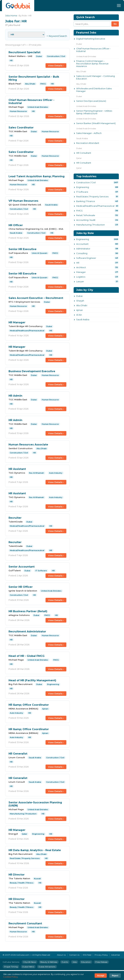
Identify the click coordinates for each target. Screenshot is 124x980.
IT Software (82, 192)
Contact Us (74, 955)
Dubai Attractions (47, 967)
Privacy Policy (101, 955)
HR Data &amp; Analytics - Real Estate (35, 850)
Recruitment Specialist (24, 52)
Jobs (75, 962)
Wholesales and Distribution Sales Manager (94, 90)
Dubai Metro (28, 967)
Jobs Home (11, 16)
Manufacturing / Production (90, 225)
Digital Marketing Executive (91, 39)
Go (115, 24)
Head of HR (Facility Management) (32, 680)
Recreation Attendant (88, 143)
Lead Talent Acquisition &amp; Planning (37, 176)
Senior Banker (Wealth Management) (96, 123)
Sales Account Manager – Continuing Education (96, 77)
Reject (115, 976)
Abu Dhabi (82, 305)
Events (65, 962)
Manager (81, 272)
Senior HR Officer (21, 587)
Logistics (81, 277)
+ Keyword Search (57, 36)
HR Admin (15, 396)
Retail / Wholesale (86, 215)
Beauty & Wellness (49, 962)
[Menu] (119, 5)
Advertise (116, 955)
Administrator (83, 249)
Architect (81, 267)
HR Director (17, 875)
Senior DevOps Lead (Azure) (91, 101)
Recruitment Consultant (25, 923)
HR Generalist (18, 754)
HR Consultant (84, 153)
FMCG (79, 211)
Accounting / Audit (86, 220)
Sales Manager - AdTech (89, 133)
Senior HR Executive (23, 249)
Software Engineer (86, 258)
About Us (61, 955)
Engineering (83, 187)
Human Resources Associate (28, 445)
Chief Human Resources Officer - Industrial (93, 50)
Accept (101, 976)
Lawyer (80, 281)
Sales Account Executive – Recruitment (36, 298)
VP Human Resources (23, 201)
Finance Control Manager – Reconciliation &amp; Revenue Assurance (92, 64)
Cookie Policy (10, 977)
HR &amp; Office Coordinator (29, 705)
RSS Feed (87, 955)
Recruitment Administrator (27, 632)
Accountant (82, 244)
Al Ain (79, 315)
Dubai (79, 296)
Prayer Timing (11, 967)
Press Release (101, 962)
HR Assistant (17, 469)
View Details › (56, 66)
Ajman (80, 310)
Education (86, 962)
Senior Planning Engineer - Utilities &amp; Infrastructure (94, 112)
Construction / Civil (86, 182)
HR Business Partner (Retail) (28, 611)
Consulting (82, 253)
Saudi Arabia (83, 319)
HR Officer (16, 225)
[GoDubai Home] (18, 6)
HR (78, 263)
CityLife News (30, 962)
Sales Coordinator (21, 128)
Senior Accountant (22, 567)
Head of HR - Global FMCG (27, 656)
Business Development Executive (32, 371)
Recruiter (15, 518)
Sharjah (80, 301)
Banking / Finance (86, 201)
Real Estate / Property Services (92, 197)
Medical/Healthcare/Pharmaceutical (95, 206)
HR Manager (17, 322)
